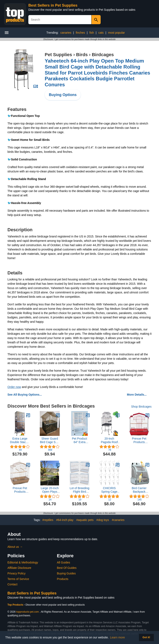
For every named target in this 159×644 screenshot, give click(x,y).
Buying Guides (66, 573)
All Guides (64, 562)
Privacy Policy (16, 573)
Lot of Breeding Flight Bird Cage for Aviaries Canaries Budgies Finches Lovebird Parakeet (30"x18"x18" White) (80, 490)
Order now (14, 387)
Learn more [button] (118, 637)
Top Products (16, 605)
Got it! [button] (146, 637)
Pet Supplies (58, 55)
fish (92, 33)
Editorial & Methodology (23, 562)
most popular (116, 33)
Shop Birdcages (141, 407)
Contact (12, 584)
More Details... (137, 395)
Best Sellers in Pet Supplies (53, 5)
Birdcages (103, 55)
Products (63, 579)
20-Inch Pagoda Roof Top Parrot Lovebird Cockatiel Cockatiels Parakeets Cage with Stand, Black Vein (109, 440)
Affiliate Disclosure (19, 568)
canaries (66, 33)
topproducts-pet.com (27, 612)
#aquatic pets (85, 520)
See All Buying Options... (25, 395)
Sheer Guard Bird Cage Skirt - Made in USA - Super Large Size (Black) (50, 440)
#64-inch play (65, 520)
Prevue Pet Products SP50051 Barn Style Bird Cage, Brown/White (20, 490)
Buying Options (63, 95)
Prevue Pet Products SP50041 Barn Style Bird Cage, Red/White (139, 440)
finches (80, 33)
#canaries (118, 520)
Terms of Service (18, 579)
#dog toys (103, 520)
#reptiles (48, 520)
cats (101, 33)
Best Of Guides (67, 568)
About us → (15, 547)
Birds (82, 55)
